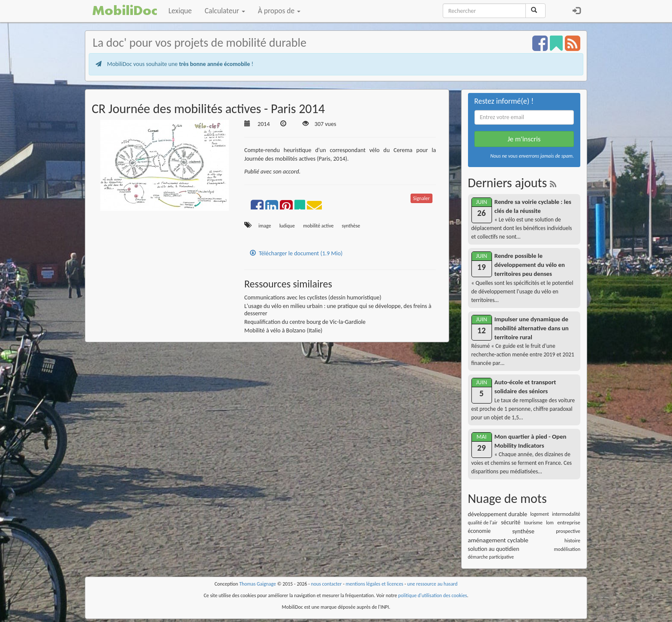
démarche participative (491, 557)
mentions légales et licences (374, 584)
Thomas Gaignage (258, 584)
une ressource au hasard (432, 584)
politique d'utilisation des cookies (433, 595)
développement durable (498, 514)
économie (479, 531)
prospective (568, 531)
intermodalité (566, 514)
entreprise (569, 522)
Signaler (421, 198)
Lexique (180, 11)
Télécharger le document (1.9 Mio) (296, 253)
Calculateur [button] (225, 11)
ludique (287, 226)
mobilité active (318, 226)
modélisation (567, 549)
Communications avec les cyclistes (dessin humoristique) (313, 298)
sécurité (511, 522)
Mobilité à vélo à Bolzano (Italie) (283, 330)
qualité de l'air (483, 523)
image (265, 226)
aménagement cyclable (498, 540)
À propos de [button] (279, 11)
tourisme (533, 523)
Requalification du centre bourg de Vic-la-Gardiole (305, 322)
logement (540, 514)
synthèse (351, 226)
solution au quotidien (494, 549)
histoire (572, 540)
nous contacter (327, 584)
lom (550, 523)
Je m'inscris (524, 139)
